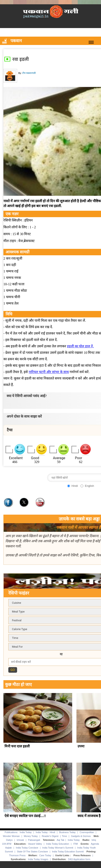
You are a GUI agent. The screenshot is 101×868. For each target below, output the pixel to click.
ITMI (76, 844)
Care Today (45, 856)
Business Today (67, 832)
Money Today (31, 836)
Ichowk (21, 840)
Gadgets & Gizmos (81, 836)
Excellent (16, 458)
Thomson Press (17, 856)
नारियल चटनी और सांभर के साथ (49, 372)
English (89, 486)
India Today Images (38, 859)
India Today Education (58, 844)
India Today (26, 832)
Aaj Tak (60, 840)
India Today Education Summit (68, 852)
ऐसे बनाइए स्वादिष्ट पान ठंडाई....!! (25, 816)
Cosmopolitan (87, 832)
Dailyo (10, 840)
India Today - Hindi (45, 832)
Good (35, 458)
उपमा (81, 746)
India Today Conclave (27, 848)
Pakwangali (34, 840)
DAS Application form (79, 859)
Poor (79, 458)
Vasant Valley (35, 844)
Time (64, 836)
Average (59, 458)
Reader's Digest (50, 836)
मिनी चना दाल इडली (17, 746)
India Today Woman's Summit (58, 848)
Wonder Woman (11, 836)
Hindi (75, 486)
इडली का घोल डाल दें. (80, 346)
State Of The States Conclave (32, 852)
